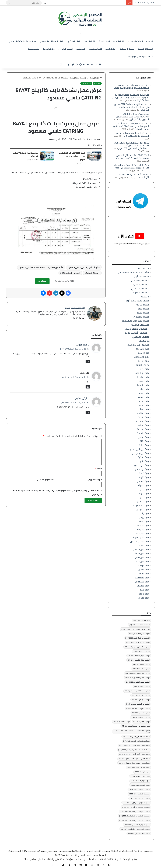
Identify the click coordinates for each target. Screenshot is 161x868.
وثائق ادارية (110, 49)
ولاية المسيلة (143, 421)
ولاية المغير (144, 425)
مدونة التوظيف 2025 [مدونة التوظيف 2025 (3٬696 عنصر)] (140, 781)
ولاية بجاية (144, 445)
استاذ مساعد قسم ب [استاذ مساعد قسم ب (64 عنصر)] (141, 620)
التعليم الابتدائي (139, 281)
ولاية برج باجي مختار (140, 449)
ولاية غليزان (144, 570)
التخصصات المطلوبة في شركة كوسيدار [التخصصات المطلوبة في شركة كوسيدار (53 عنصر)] (135, 629)
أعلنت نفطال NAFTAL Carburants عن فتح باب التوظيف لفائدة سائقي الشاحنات (132, 107)
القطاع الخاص (90, 41)
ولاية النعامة (143, 433)
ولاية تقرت (144, 477)
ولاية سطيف (143, 525)
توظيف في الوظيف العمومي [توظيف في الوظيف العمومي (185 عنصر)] (138, 704)
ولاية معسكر (143, 586)
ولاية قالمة (144, 574)
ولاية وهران (144, 598)
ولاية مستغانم (142, 582)
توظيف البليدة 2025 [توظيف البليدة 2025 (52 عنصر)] (141, 651)
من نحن (135, 859)
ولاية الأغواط (143, 385)
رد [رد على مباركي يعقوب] (88, 411)
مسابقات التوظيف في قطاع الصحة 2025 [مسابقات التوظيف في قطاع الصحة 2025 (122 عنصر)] (134, 820)
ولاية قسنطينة (142, 578)
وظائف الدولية (49, 49)
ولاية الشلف (144, 409)
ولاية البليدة (144, 389)
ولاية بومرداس (142, 469)
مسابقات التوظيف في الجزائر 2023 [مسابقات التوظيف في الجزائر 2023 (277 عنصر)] (136, 803)
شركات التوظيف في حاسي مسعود (83, 267)
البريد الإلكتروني (94, 479)
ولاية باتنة (145, 441)
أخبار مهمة (81, 49)
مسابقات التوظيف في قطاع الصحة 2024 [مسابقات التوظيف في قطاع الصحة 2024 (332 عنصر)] (134, 816)
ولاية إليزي (144, 381)
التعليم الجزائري (66, 49)
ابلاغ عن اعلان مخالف (32, 859)
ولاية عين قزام (143, 562)
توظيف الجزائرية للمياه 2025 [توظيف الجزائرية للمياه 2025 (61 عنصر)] (139, 660)
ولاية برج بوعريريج (141, 453)
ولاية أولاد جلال (142, 377)
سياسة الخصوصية (88, 859)
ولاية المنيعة (143, 429)
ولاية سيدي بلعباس (140, 541)
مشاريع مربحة (34, 49)
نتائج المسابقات (95, 49)
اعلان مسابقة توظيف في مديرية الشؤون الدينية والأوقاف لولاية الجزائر (132, 86)
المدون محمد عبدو (75, 308)
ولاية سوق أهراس (141, 537)
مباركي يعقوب (82, 397)
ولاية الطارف (143, 413)
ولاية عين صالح (142, 558)
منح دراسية (144, 353)
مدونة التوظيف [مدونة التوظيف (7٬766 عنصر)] (142, 772)
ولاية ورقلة (144, 594)
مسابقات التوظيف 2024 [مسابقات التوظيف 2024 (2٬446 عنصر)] (139, 789)
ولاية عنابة (144, 545)
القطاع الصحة (104, 41)
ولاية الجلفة (144, 405)
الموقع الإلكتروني (46, 479)
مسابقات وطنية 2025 (136, 329)
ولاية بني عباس (142, 465)
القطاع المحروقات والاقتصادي (52, 41)
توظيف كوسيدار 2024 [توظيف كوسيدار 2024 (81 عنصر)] (141, 713)
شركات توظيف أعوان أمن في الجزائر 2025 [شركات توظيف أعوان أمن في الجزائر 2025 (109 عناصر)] (134, 750)
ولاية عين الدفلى (141, 550)
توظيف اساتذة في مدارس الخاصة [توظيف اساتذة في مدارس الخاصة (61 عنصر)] (137, 647)
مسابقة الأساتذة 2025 (136, 333)
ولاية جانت (144, 513)
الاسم (98, 468)
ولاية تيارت (144, 493)
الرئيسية (150, 41)
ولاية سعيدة (143, 529)
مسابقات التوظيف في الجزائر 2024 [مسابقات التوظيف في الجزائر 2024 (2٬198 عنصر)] (136, 807)
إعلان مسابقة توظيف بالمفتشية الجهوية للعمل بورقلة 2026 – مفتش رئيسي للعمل (131, 126)
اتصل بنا (118, 859)
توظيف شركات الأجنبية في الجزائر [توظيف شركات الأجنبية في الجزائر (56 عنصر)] (137, 691)
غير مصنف (144, 341)
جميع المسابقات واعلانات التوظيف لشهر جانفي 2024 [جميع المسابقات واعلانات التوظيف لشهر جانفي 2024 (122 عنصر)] (132, 731)
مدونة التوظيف (92, 273)
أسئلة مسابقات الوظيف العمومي (23, 41)
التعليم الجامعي (139, 289)
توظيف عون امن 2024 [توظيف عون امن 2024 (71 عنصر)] (141, 695)
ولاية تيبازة (144, 497)
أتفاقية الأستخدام (106, 859)
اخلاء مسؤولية (72, 859)
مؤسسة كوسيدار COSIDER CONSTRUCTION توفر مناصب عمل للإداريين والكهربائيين (133, 117)
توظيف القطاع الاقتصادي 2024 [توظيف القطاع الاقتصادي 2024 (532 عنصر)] (138, 673)
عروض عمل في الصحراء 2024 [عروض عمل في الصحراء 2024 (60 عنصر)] (138, 767)
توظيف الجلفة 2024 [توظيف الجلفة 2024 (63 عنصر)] (141, 664)
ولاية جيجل (144, 517)
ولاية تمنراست (142, 485)
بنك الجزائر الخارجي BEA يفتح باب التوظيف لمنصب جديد (134, 176)
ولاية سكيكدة (143, 533)
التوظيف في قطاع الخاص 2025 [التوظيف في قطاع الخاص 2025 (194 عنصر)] (137, 638)
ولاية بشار (145, 461)
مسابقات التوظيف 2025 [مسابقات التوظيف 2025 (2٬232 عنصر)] (139, 794)
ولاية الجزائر (144, 401)
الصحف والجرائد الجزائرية (138, 301)
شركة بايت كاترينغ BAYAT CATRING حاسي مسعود (41, 267)
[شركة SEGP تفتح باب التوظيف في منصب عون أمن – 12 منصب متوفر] (94, 156)
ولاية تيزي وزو (143, 501)
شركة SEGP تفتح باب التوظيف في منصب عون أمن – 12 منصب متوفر (72, 156)
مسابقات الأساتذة (127, 49)
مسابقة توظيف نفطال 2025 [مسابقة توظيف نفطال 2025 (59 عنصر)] (139, 833)
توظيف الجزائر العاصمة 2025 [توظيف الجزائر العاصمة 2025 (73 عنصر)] (139, 656)
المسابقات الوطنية (146, 49)
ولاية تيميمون (143, 509)
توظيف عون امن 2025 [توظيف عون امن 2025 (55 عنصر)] (141, 700)
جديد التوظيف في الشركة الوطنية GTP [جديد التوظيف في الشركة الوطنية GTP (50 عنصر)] (136, 726)
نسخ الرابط (42, 281)
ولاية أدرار (145, 369)
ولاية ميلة (144, 590)
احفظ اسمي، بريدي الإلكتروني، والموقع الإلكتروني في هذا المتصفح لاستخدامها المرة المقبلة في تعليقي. (57, 492)
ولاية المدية (144, 417)
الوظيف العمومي (135, 41)
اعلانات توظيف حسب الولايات (142, 57)
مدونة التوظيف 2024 (70, 273)
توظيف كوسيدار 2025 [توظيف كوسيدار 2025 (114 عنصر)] (140, 717)
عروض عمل (95, 78)
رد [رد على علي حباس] (88, 386)
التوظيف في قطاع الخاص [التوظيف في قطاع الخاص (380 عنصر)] (139, 634)
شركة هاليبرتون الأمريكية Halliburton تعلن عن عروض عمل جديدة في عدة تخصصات (131, 168)
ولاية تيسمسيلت (141, 505)
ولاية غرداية (144, 566)
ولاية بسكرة (144, 457)
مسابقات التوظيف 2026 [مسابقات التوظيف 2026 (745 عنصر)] (140, 798)
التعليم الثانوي (140, 285)
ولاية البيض (144, 397)
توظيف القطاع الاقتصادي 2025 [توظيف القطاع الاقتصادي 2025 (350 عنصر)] (138, 678)
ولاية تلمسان (143, 481)
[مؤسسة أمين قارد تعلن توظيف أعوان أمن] (47, 156)
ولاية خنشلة (144, 521)
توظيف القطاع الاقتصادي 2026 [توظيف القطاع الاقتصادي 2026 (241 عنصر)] (138, 682)
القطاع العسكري (74, 41)
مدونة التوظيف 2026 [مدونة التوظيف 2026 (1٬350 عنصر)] (140, 785)
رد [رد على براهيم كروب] (88, 360)
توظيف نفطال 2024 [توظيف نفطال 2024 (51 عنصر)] (141, 722)
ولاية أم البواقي (142, 373)
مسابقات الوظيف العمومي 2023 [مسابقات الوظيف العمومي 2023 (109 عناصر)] (137, 825)
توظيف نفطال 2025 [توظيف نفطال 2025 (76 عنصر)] (122, 722)
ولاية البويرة (144, 393)
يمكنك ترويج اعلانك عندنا (53, 859)
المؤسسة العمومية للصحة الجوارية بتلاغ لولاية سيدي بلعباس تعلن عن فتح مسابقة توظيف (131, 97)
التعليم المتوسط (139, 293)
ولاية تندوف (144, 489)
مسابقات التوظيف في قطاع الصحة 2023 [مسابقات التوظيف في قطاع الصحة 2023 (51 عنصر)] (135, 811)
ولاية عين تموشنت (140, 554)
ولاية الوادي (144, 437)
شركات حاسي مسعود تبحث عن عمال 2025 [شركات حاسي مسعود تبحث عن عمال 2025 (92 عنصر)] (134, 763)
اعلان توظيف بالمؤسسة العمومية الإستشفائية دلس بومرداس (133, 134)
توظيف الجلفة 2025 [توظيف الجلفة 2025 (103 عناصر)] (141, 669)
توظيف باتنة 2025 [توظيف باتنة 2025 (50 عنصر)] (142, 686)
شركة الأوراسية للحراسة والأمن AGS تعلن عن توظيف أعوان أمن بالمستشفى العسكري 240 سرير (132, 145)
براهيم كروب (83, 343)
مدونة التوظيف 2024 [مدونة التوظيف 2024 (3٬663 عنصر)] (140, 776)
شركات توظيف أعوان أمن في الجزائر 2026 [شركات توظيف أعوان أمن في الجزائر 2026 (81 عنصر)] (134, 754)
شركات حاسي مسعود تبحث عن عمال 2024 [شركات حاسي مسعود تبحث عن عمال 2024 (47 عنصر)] (134, 759)
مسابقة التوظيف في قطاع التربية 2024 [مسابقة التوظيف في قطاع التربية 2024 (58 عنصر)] (135, 829)
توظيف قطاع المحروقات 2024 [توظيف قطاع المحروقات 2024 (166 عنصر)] (138, 708)
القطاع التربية (119, 41)
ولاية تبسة (144, 473)
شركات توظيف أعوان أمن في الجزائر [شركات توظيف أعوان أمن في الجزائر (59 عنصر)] (136, 741)
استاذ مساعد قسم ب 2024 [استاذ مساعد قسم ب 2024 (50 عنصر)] (139, 625)
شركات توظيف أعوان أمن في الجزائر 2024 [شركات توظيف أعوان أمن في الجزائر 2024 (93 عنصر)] (134, 745)
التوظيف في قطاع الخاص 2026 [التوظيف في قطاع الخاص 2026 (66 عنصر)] (138, 642)
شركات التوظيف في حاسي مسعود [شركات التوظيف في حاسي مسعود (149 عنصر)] (136, 737)
